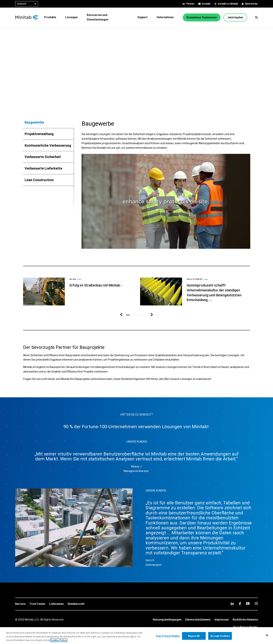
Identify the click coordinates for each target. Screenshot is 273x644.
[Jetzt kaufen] (235, 17)
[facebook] (240, 604)
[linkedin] (232, 604)
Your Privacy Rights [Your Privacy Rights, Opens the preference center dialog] (168, 636)
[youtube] (248, 603)
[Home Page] (27, 17)
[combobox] (27, 4)
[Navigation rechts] (152, 315)
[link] (78, 291)
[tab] (48, 122)
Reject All (194, 636)
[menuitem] (50, 17)
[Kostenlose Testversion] (202, 17)
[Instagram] (256, 603)
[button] (257, 17)
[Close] (267, 635)
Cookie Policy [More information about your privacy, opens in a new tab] (59, 640)
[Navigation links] (121, 315)
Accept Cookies (220, 636)
